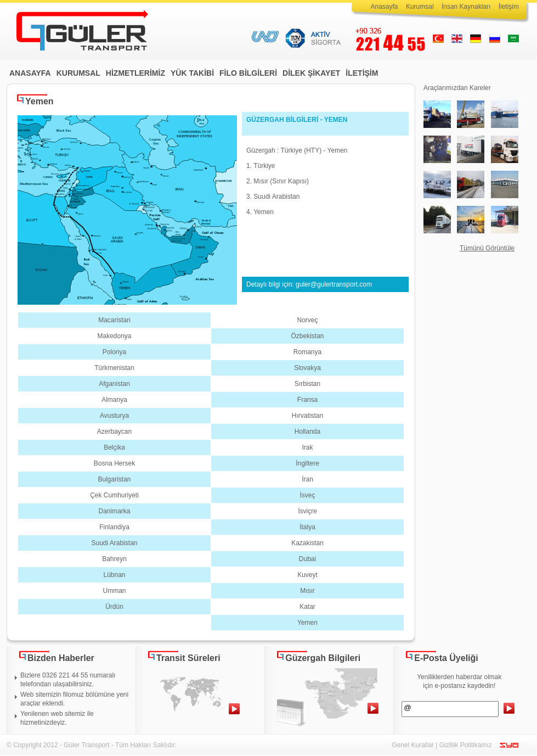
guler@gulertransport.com (334, 284)
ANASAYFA (30, 73)
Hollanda (307, 432)
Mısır (307, 591)
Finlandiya (114, 527)
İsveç (307, 495)
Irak (307, 447)
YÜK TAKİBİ (192, 73)
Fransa (307, 400)
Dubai (307, 559)
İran (307, 479)
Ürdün (114, 607)
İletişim (509, 7)
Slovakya (307, 368)
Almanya (114, 400)
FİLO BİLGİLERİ (248, 73)
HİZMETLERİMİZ (135, 73)
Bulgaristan (114, 479)
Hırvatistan (307, 416)
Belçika (114, 447)
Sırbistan (307, 384)
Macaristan (114, 320)
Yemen (307, 623)
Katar (307, 607)
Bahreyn (114, 559)
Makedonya (114, 336)
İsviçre (307, 511)
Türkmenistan (114, 368)
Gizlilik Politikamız (466, 745)
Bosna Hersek (114, 463)
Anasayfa (385, 7)
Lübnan (114, 575)
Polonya (114, 352)
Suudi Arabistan (114, 543)
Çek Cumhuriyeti (114, 495)
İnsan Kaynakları (466, 7)
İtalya (307, 527)
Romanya (307, 352)
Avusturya (114, 416)
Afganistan (114, 384)
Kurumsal (420, 7)
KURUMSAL (78, 73)
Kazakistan (307, 543)
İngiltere (307, 463)
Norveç (307, 320)
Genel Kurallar (413, 745)
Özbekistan (307, 336)
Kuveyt (307, 575)
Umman (114, 591)
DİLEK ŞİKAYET (311, 73)
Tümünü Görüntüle (487, 248)
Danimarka (114, 511)
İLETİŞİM (362, 73)
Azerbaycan (114, 432)
